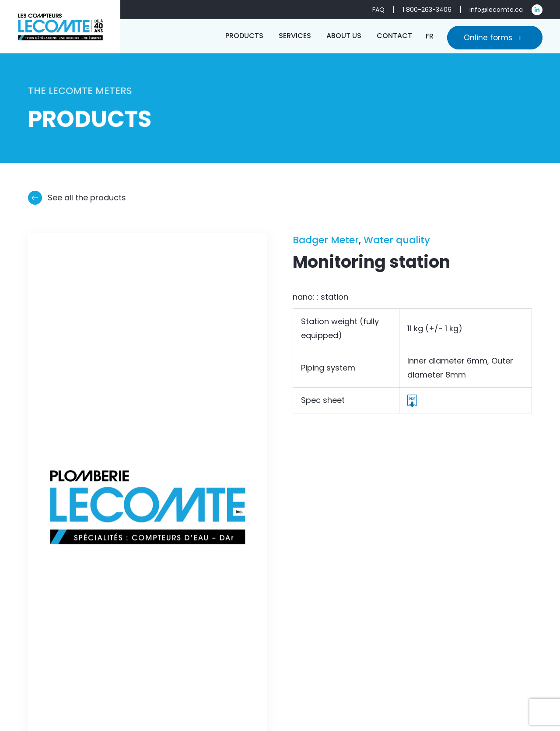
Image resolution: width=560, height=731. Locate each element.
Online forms (495, 38)
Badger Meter (326, 240)
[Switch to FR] (430, 36)
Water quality (397, 240)
